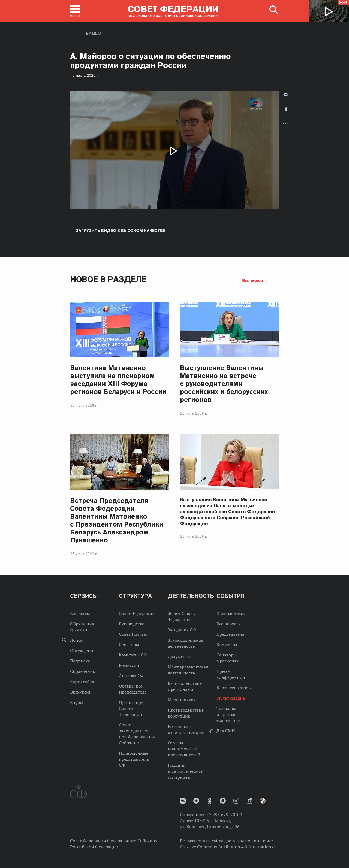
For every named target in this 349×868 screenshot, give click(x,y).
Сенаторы (129, 644)
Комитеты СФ (133, 655)
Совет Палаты (133, 634)
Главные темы (231, 613)
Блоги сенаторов (234, 688)
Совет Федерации (137, 613)
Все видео (252, 280)
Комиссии (129, 665)
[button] (75, 11)
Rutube (250, 801)
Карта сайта (82, 682)
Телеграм (236, 801)
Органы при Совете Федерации (131, 708)
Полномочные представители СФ (134, 759)
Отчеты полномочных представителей (184, 749)
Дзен (196, 801)
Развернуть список (286, 123)
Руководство (132, 624)
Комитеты (227, 644)
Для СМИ (226, 731)
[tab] (286, 113)
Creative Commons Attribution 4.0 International (227, 847)
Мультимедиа (231, 698)
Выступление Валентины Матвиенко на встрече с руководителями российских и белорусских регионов (224, 384)
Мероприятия (182, 700)
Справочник (83, 671)
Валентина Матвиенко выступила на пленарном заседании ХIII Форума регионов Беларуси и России (118, 380)
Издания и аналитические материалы (185, 771)
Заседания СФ (182, 630)
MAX (223, 801)
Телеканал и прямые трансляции (229, 714)
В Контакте (286, 95)
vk (183, 801)
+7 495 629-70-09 (224, 815)
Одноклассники (286, 109)
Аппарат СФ (131, 676)
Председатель (230, 634)
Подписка (80, 661)
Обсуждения (83, 650)
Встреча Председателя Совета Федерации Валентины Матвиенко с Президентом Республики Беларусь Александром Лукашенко (117, 520)
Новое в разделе (108, 279)
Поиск (76, 640)
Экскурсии (81, 692)
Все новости (229, 624)
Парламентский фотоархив (263, 801)
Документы (180, 656)
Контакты (80, 613)
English (77, 702)
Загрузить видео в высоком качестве (121, 231)
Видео (93, 33)
